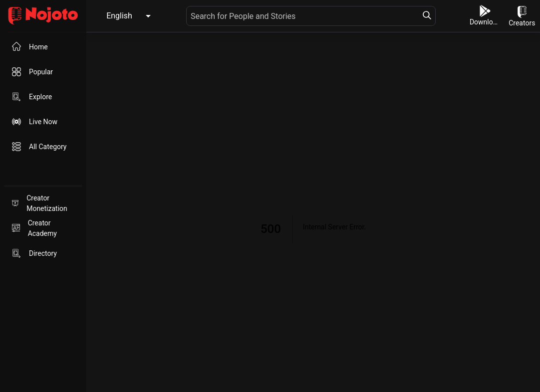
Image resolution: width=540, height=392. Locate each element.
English (119, 16)
